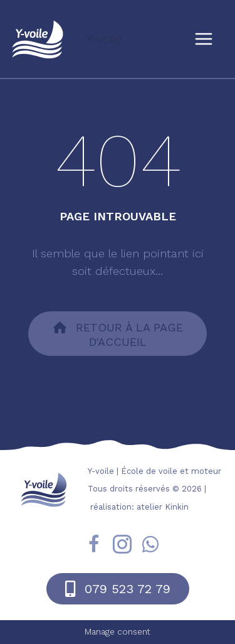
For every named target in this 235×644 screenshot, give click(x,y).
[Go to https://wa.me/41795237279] (150, 545)
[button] (118, 334)
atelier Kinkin (163, 507)
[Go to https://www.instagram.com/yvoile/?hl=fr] (122, 546)
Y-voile (104, 39)
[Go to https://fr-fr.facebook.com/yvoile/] (94, 546)
